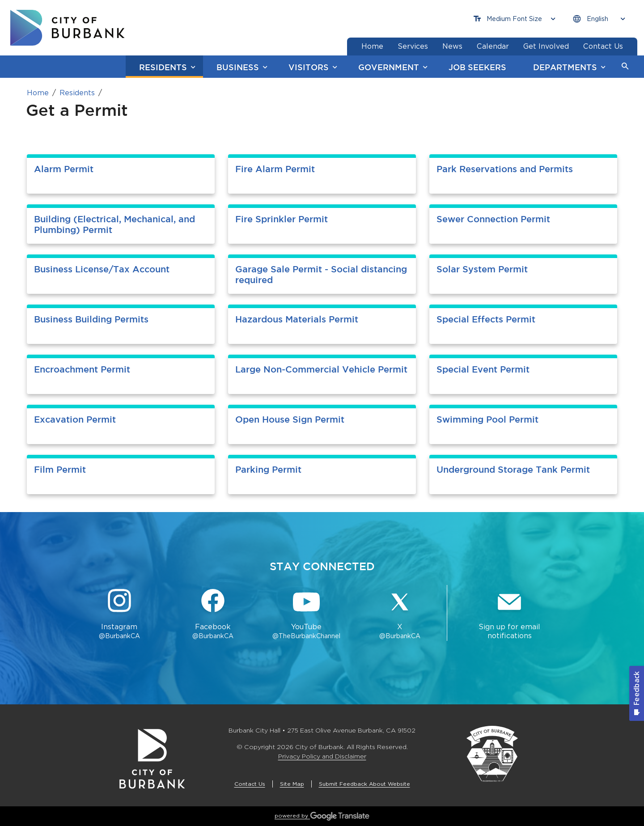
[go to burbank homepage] (68, 28)
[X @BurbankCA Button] (400, 615)
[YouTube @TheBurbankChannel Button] (307, 615)
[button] (625, 67)
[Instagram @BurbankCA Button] (119, 615)
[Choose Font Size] (514, 19)
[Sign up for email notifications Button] (509, 615)
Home (38, 93)
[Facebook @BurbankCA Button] (213, 615)
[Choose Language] (599, 19)
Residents (77, 93)
